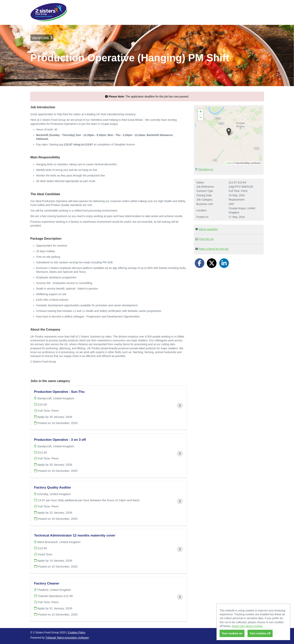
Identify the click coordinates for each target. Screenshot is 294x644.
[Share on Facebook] (200, 263)
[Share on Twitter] (212, 263)
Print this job (206, 239)
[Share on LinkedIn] (224, 263)
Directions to (206, 169)
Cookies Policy (77, 632)
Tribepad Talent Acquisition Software (67, 638)
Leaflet (229, 163)
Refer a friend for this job (214, 249)
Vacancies (42, 38)
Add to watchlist (208, 229)
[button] (229, 132)
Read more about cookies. (247, 626)
